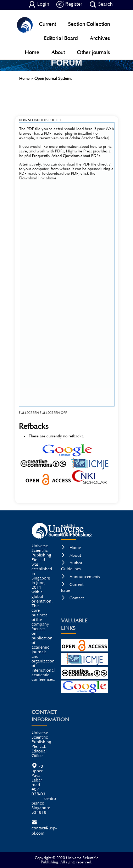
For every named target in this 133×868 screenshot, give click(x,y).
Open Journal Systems (53, 79)
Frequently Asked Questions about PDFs (66, 156)
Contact (72, 598)
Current (48, 24)
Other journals (93, 52)
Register (69, 5)
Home (32, 52)
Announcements (81, 577)
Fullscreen (29, 413)
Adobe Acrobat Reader (89, 138)
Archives (100, 38)
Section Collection (89, 24)
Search (101, 5)
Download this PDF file (40, 120)
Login (39, 5)
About (58, 52)
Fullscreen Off (53, 413)
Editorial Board (61, 38)
